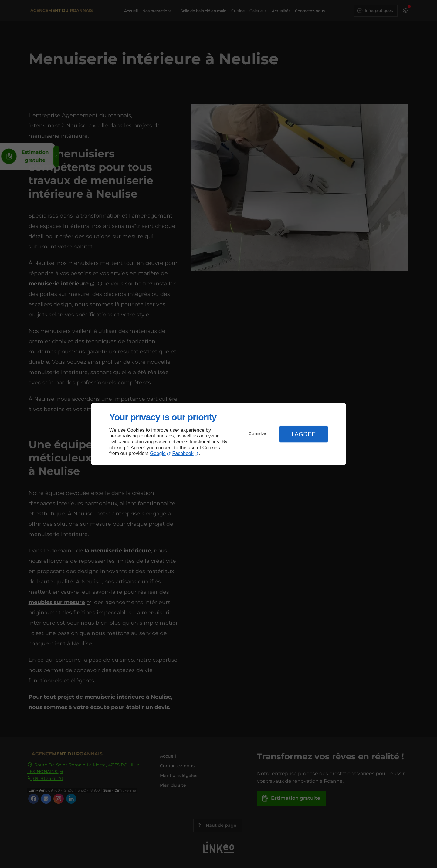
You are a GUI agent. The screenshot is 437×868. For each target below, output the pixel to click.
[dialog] (218, 434)
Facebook (183, 453)
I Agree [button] (303, 434)
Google (158, 453)
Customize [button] (257, 434)
